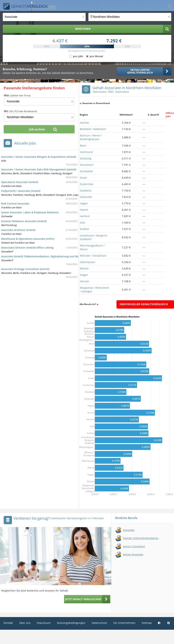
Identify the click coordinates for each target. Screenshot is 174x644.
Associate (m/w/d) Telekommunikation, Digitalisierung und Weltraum (44, 256)
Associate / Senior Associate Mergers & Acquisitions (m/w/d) (39, 157)
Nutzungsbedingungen (71, 623)
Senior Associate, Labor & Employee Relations (30, 212)
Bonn (83, 146)
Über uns (25, 623)
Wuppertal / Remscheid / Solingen (94, 290)
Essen (84, 178)
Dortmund (86, 152)
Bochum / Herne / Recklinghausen (91, 137)
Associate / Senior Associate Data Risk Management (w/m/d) (39, 169)
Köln (83, 223)
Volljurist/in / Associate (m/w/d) (21, 191)
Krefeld (84, 229)
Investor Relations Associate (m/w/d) (24, 221)
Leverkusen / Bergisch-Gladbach (94, 237)
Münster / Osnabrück (93, 256)
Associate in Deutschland (96, 103)
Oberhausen (88, 262)
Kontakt (8, 623)
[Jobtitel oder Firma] (39, 102)
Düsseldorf (87, 165)
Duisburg (86, 158)
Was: (17, 95)
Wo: (20, 111)
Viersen (85, 281)
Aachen (85, 123)
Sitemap (147, 623)
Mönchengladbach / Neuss (92, 247)
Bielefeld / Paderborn (93, 129)
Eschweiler (87, 171)
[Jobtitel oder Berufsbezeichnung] (44, 17)
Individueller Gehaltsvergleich (144, 304)
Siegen (84, 275)
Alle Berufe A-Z (88, 304)
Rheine (84, 268)
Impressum (44, 623)
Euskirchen (87, 184)
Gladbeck (86, 190)
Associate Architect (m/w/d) (18, 230)
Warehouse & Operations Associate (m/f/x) (28, 239)
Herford (85, 216)
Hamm (84, 210)
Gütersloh (86, 197)
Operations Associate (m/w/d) (20, 182)
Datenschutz (99, 623)
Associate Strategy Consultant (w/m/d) (25, 269)
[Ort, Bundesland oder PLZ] (130, 17)
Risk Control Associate (15, 204)
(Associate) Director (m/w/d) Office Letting (27, 248)
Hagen (84, 203)
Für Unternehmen (124, 623)
